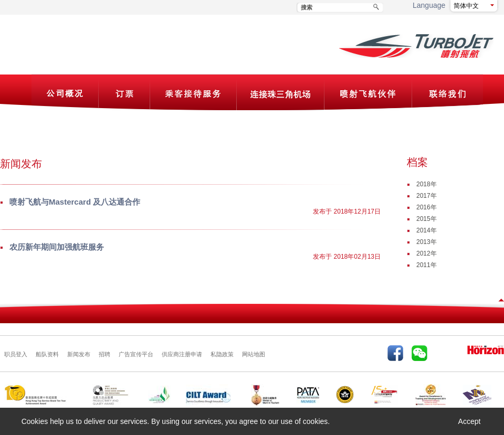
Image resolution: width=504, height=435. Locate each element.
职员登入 (16, 354)
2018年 (427, 184)
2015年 (427, 219)
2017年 (427, 196)
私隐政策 (222, 354)
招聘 (104, 354)
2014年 (427, 230)
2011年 (427, 265)
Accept (470, 421)
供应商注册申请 (182, 354)
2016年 (427, 207)
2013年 (427, 242)
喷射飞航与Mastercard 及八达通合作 (75, 202)
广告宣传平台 (136, 354)
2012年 (427, 253)
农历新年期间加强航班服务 (57, 247)
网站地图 (254, 354)
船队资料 (47, 354)
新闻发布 (79, 354)
